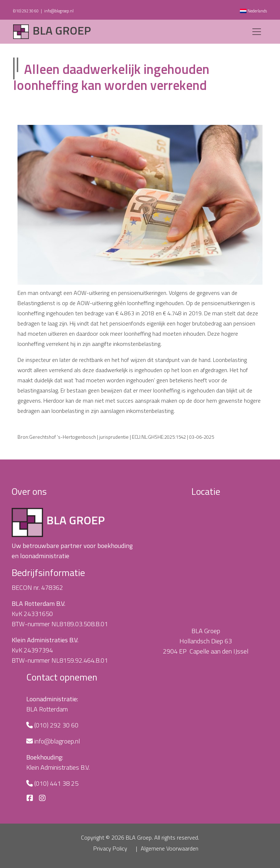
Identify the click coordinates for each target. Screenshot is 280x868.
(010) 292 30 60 (26, 11)
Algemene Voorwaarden (170, 848)
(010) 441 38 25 (56, 783)
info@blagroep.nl (59, 11)
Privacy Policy (110, 848)
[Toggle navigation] (257, 32)
